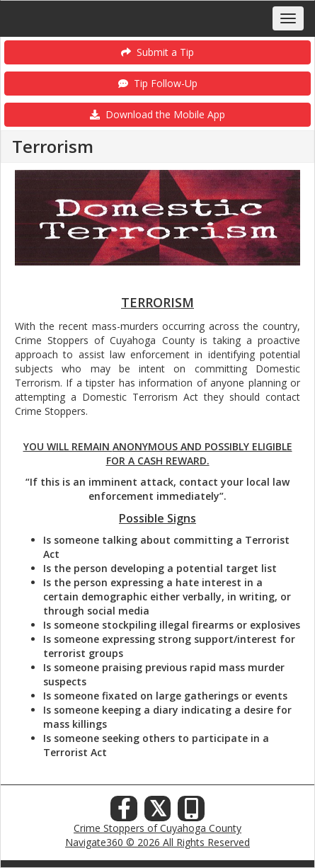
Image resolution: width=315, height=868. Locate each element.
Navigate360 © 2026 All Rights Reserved (157, 842)
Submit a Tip (157, 52)
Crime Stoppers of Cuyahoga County (157, 828)
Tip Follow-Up (158, 83)
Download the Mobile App (157, 114)
